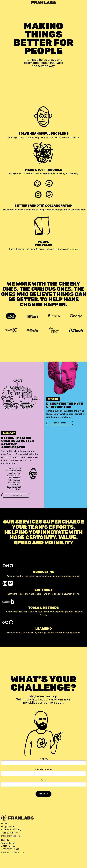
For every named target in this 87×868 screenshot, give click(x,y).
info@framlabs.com (11, 836)
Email (44, 780)
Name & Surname (44, 770)
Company (43, 759)
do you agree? (60, 423)
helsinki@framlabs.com (13, 852)
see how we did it (16, 495)
